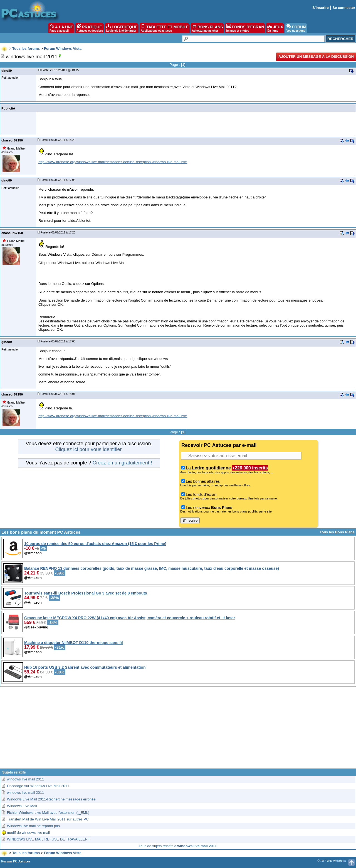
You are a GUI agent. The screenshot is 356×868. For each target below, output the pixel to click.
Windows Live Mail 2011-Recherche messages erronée (51, 799)
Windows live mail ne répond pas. (34, 826)
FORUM (296, 28)
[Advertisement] (178, 730)
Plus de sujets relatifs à (178, 846)
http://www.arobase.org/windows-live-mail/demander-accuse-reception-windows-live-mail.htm (113, 162)
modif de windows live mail (28, 833)
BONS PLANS (207, 28)
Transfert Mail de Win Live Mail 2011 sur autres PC (48, 819)
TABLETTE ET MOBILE (165, 28)
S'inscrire (321, 8)
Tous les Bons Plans (337, 532)
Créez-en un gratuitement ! (122, 463)
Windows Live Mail (22, 806)
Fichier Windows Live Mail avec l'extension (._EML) (48, 813)
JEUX (275, 28)
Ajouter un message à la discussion (316, 57)
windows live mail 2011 (25, 779)
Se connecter (344, 8)
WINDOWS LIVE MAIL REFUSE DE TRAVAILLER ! (48, 839)
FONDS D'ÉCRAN (245, 28)
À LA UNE (61, 28)
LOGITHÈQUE (122, 28)
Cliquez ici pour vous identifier (88, 449)
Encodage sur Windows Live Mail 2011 (38, 786)
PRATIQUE (90, 28)
